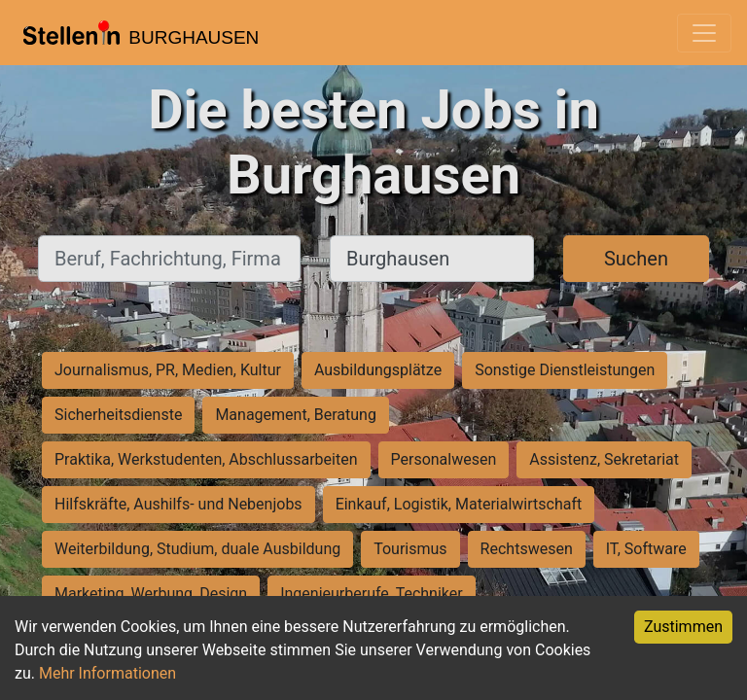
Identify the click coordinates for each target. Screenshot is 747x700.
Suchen (636, 259)
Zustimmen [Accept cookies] (683, 627)
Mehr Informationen (107, 673)
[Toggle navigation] (704, 33)
